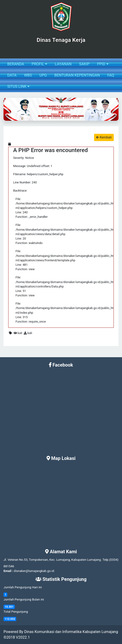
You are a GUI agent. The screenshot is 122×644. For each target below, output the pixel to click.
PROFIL (40, 64)
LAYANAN (63, 64)
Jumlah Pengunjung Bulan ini (24, 599)
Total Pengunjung (16, 612)
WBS (28, 75)
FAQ (111, 75)
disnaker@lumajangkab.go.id (34, 571)
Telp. (106, 560)
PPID (103, 64)
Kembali (104, 137)
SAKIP (84, 64)
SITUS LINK (18, 86)
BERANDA (16, 64)
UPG (43, 75)
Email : (8, 571)
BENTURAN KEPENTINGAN (77, 75)
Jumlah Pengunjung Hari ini (23, 587)
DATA (12, 75)
